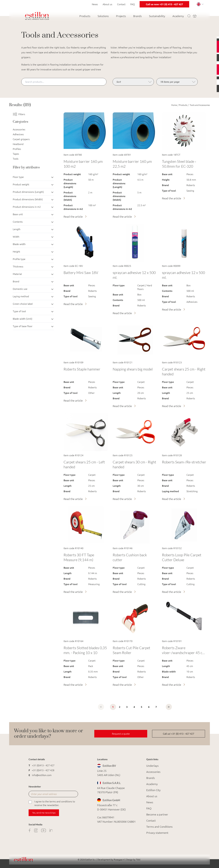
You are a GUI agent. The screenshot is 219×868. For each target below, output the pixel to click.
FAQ (133, 4)
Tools (16, 159)
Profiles (17, 149)
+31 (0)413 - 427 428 (43, 770)
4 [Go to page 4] (134, 707)
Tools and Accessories (200, 105)
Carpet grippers (21, 139)
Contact (121, 4)
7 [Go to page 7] (156, 707)
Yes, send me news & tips (44, 813)
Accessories (19, 129)
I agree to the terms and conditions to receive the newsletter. (52, 803)
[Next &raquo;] (169, 707)
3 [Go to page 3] (127, 707)
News (95, 4)
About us (107, 4)
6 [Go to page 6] (149, 707)
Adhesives (18, 134)
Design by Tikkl (133, 860)
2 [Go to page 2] (120, 707)
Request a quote (121, 734)
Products (183, 105)
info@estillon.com (42, 775)
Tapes (16, 154)
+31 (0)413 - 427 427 (43, 765)
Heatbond (18, 144)
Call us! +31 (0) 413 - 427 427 (179, 734)
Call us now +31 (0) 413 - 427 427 (164, 4)
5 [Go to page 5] (142, 707)
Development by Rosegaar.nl (111, 860)
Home (174, 105)
